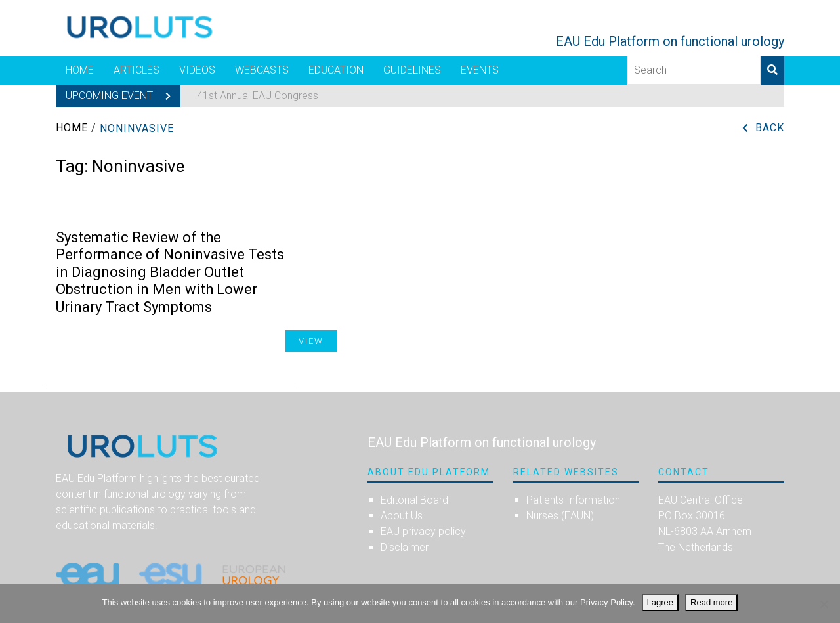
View (311, 341)
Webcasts (262, 70)
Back (770, 128)
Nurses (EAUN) (560, 516)
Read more (711, 602)
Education (336, 70)
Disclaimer (405, 547)
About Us (402, 516)
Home (80, 70)
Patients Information (573, 500)
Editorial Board (414, 500)
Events (480, 70)
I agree (660, 602)
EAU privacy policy (423, 531)
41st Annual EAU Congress (258, 96)
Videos (197, 70)
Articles (136, 70)
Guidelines (412, 70)
